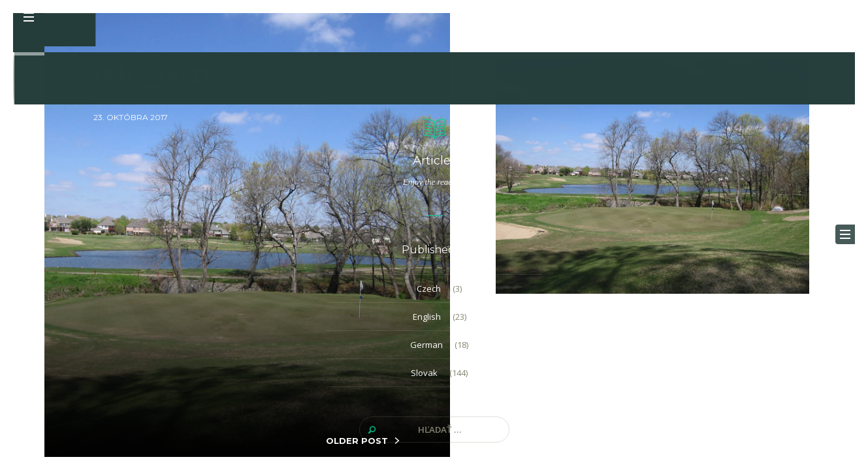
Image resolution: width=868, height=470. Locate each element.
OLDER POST (357, 441)
